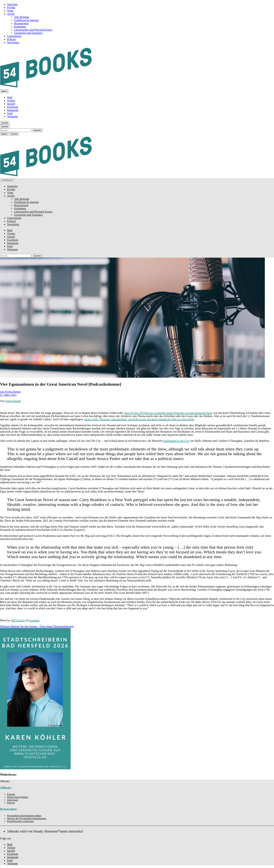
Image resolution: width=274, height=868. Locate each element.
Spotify (11, 104)
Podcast (11, 39)
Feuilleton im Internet (26, 20)
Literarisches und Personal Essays (33, 30)
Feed (10, 113)
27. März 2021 (8, 395)
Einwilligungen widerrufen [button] (20, 821)
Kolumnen (20, 27)
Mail (10, 97)
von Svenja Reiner (10, 392)
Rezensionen (21, 23)
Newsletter (13, 42)
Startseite (12, 4)
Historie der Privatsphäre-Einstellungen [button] (27, 818)
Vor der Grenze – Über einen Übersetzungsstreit (37, 626)
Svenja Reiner (13, 401)
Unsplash (34, 620)
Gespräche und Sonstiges (28, 33)
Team (10, 11)
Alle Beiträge (22, 17)
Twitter (11, 101)
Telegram (12, 116)
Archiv (11, 14)
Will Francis (18, 620)
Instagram (13, 110)
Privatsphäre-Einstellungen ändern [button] (24, 816)
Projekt (11, 8)
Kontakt (11, 794)
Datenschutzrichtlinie (18, 797)
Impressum (13, 800)
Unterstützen (14, 36)
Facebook (13, 107)
